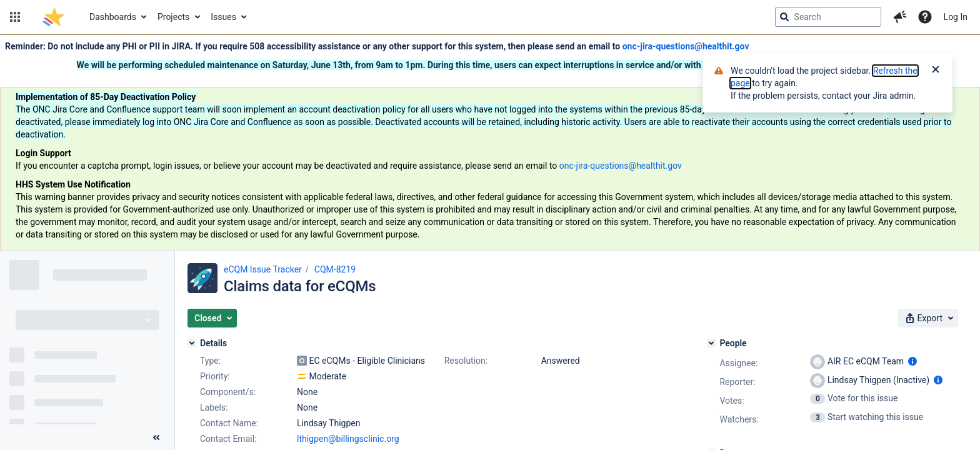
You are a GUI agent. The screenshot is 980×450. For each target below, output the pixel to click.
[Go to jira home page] (53, 17)
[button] (15, 17)
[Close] (936, 71)
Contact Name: (229, 423)
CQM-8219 (335, 269)
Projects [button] (173, 17)
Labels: (214, 407)
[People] (711, 343)
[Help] (925, 17)
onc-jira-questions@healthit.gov (686, 46)
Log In (956, 17)
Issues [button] (223, 17)
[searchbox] (828, 17)
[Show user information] (912, 361)
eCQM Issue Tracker (263, 269)
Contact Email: (228, 439)
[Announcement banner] (490, 143)
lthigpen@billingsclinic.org (348, 439)
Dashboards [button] (113, 17)
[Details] (192, 343)
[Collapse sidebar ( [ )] (156, 437)
